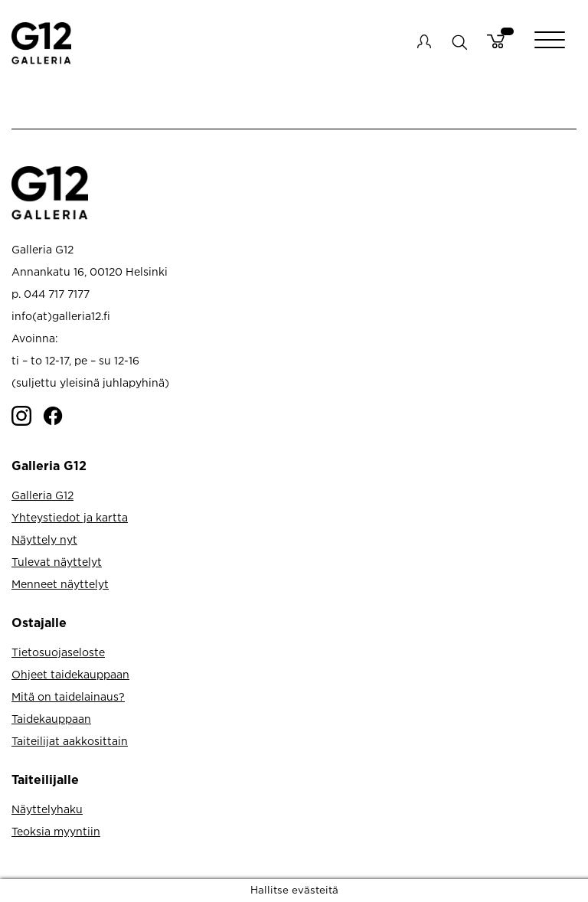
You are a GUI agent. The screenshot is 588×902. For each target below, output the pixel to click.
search (459, 42)
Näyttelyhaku (47, 809)
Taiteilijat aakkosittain (70, 741)
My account (424, 41)
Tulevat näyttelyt (57, 562)
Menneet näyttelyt (60, 584)
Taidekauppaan (51, 719)
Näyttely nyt (44, 539)
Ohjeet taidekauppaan (70, 674)
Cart (496, 41)
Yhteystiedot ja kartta (70, 517)
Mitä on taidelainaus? (68, 696)
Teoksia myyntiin (56, 831)
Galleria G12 (42, 495)
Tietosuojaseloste (58, 652)
